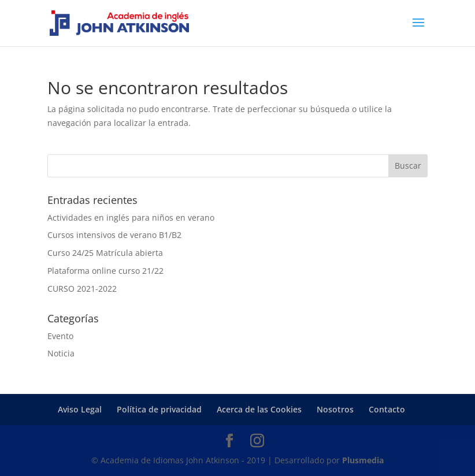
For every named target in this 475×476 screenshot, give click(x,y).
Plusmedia (363, 460)
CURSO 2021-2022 (82, 289)
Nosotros (335, 409)
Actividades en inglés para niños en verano (131, 217)
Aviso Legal (80, 409)
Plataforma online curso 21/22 (105, 271)
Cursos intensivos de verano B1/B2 (114, 235)
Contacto (387, 409)
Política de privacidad (159, 409)
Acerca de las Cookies (259, 409)
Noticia (61, 353)
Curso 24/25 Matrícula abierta (105, 253)
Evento (60, 336)
